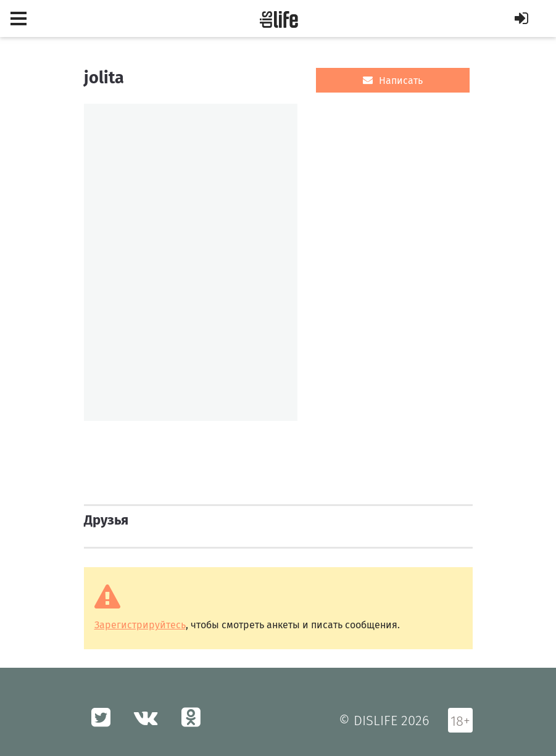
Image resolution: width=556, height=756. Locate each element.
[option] (191, 262)
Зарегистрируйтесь (140, 625)
